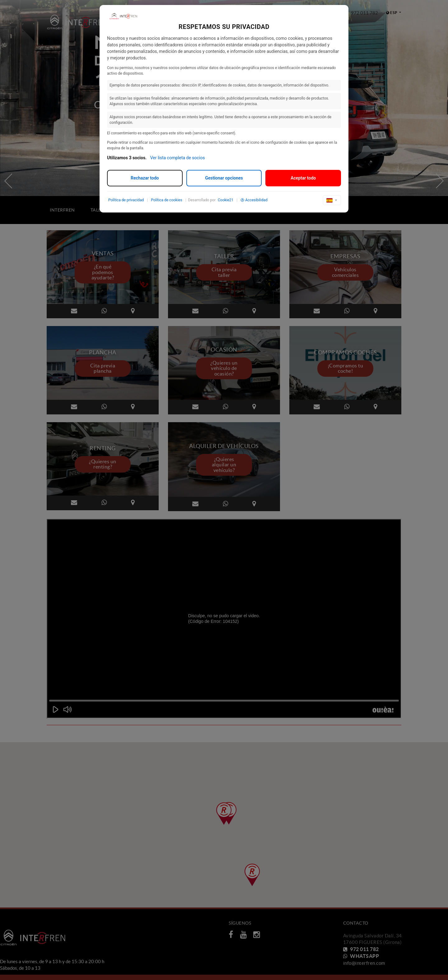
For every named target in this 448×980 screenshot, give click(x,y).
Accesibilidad (254, 200)
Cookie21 (226, 200)
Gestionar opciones (224, 178)
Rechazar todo (145, 178)
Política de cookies (167, 200)
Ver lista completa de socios (178, 158)
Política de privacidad (126, 200)
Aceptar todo (303, 178)
